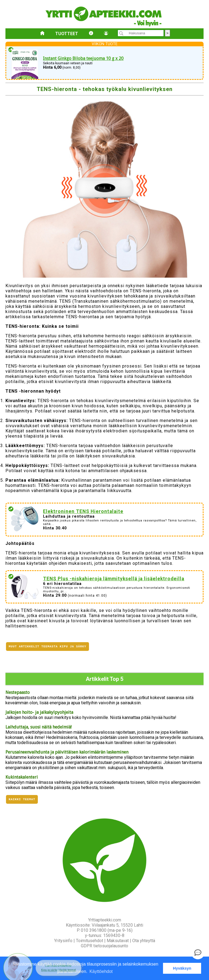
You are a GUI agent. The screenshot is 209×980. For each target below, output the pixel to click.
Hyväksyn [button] (182, 968)
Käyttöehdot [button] (101, 971)
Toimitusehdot (90, 941)
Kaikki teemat (22, 799)
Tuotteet (67, 34)
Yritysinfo (63, 941)
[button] (59, 965)
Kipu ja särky (49, 967)
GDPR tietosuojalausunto (104, 946)
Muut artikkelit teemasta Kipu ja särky (47, 647)
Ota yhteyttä (144, 941)
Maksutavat (118, 941)
